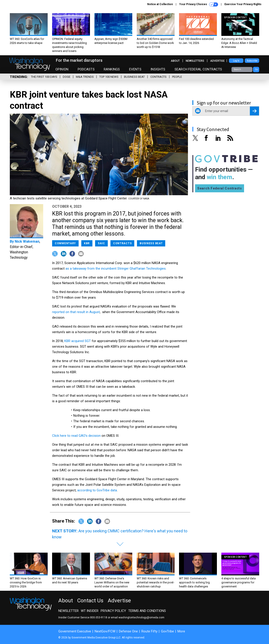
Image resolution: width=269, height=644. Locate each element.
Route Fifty (149, 631)
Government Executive (75, 631)
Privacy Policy (113, 611)
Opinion (62, 69)
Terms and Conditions (147, 611)
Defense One (128, 631)
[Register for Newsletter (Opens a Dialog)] (254, 111)
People (177, 77)
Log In (236, 61)
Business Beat (134, 77)
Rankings (112, 69)
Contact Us (90, 601)
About (175, 61)
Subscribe (252, 61)
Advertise (217, 61)
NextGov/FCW (105, 631)
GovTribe (167, 631)
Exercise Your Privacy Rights (243, 4)
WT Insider (90, 611)
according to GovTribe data (97, 490)
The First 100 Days (44, 77)
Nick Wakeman (27, 241)
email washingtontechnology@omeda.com (138, 617)
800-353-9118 (99, 617)
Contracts (158, 77)
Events (135, 69)
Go (256, 69)
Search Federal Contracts (198, 69)
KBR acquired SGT (78, 341)
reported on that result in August (76, 312)
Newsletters (195, 61)
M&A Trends (85, 77)
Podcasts (86, 69)
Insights (158, 69)
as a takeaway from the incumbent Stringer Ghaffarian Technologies (116, 269)
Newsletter (68, 611)
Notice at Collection (160, 4)
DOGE (67, 77)
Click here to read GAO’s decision (76, 436)
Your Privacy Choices (199, 4)
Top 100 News (109, 77)
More (181, 631)
